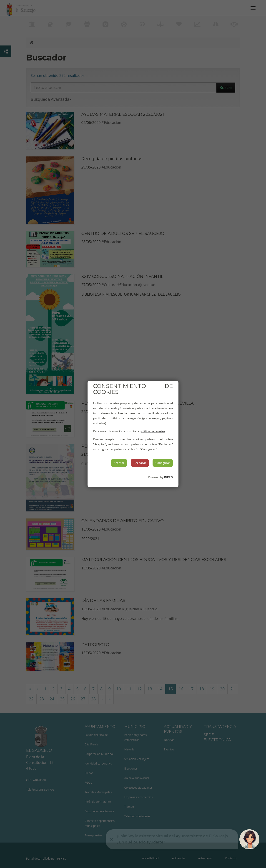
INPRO (168, 477)
